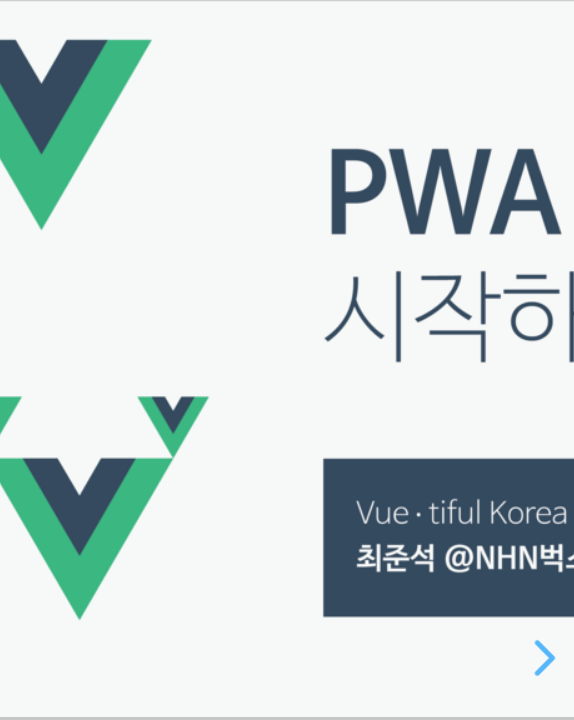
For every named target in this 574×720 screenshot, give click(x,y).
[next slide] (544, 658)
